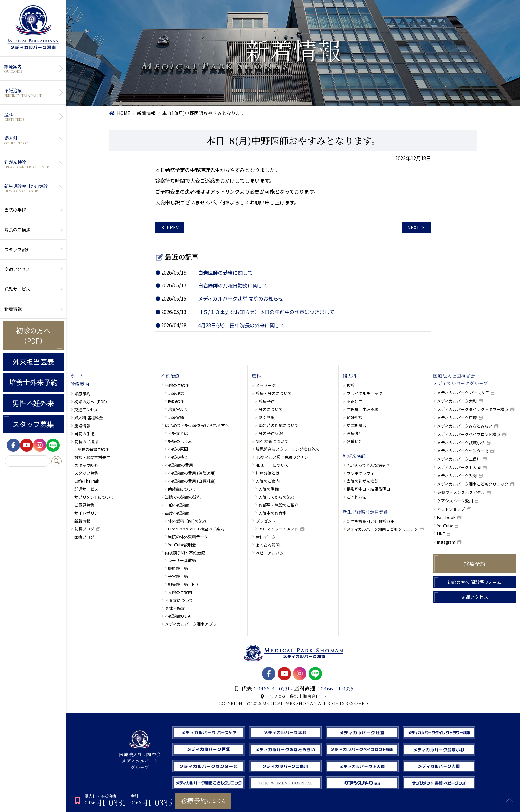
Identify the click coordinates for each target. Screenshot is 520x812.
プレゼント (266, 521)
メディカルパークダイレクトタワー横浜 (473, 409)
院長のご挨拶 (17, 230)
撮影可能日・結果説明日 (368, 489)
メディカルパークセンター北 (463, 451)
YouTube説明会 (182, 545)
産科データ (266, 537)
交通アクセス (17, 269)
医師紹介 (176, 401)
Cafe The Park (87, 481)
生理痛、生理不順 (362, 409)
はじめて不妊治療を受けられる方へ (197, 425)
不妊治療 (32, 93)
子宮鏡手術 (178, 576)
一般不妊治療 (177, 505)
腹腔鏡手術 (178, 568)
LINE (441, 534)
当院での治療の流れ (183, 497)
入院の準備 (269, 489)
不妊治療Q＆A (178, 616)
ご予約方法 (357, 497)
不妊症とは (178, 433)
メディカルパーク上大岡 (459, 467)
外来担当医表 (33, 362)
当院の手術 (15, 210)
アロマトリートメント (279, 529)
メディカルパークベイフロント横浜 (469, 434)
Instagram (446, 542)
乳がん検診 (32, 164)
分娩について (271, 409)
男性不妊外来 (33, 403)
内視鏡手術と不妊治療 (185, 553)
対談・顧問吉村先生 (92, 457)
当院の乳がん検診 (362, 481)
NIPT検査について (272, 441)
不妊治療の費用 (179, 465)
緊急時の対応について (279, 425)
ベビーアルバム (270, 553)
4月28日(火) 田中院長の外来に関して (241, 325)
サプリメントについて (94, 497)
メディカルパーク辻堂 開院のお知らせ (241, 298)
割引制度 (267, 417)
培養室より (178, 409)
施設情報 (82, 425)
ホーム (77, 376)
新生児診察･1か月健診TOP (371, 521)
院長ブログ (84, 529)
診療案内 (32, 69)
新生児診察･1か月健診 (32, 188)
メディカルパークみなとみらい (465, 426)
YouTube (445, 525)
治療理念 (176, 393)
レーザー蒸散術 (182, 560)
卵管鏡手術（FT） (184, 584)
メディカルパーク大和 (457, 401)
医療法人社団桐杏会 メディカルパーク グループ (140, 758)
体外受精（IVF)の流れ (187, 521)
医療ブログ (84, 537)
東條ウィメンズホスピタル (461, 492)
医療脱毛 (355, 433)
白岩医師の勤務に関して (225, 272)
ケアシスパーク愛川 (455, 500)
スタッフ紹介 (17, 249)
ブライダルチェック (364, 393)
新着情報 (13, 309)
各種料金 (355, 441)
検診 (351, 385)
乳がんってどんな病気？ (368, 465)
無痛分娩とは (268, 473)
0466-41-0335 (337, 689)
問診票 (475, 582)
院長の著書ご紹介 (93, 449)
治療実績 (176, 417)
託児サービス (17, 289)
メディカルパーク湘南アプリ (191, 624)
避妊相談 (355, 417)
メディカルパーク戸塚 (457, 417)
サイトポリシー (88, 513)
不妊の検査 (178, 457)
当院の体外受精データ (188, 537)
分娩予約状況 (271, 433)
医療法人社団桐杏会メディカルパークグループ (460, 380)
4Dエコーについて (272, 465)
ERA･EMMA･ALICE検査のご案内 (196, 529)
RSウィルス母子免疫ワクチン (282, 457)
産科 (32, 117)
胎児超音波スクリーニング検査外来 (288, 449)
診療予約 (82, 394)
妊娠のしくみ (180, 441)
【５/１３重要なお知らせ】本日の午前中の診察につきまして (266, 312)
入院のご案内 (180, 592)
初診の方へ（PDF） (33, 336)
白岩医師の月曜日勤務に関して (233, 285)
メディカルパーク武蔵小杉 (461, 442)
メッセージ (266, 385)
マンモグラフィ (360, 473)
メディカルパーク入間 (457, 476)
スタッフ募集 (33, 424)
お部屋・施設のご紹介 (279, 505)
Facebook (446, 517)
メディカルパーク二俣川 (459, 459)
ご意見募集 (84, 505)
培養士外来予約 (33, 382)
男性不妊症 (175, 608)
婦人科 (32, 140)
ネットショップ (451, 509)
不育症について (179, 600)
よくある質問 (268, 545)
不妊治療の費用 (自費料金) (192, 481)
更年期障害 (357, 425)
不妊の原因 (178, 449)
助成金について (182, 489)
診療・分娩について (274, 393)
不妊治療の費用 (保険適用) (192, 473)
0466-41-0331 (273, 689)
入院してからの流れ (277, 497)
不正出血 (355, 401)
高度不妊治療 (177, 513)
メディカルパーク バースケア (463, 393)
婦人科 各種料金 (89, 417)
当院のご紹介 (177, 385)
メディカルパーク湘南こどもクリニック (382, 529)
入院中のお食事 (273, 513)
